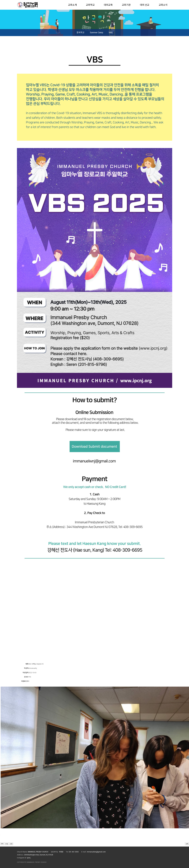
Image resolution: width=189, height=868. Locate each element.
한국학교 (80, 33)
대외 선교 (145, 5)
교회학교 (90, 5)
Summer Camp (97, 33)
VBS (111, 33)
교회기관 (126, 5)
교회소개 (72, 5)
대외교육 (108, 5)
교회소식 (163, 5)
